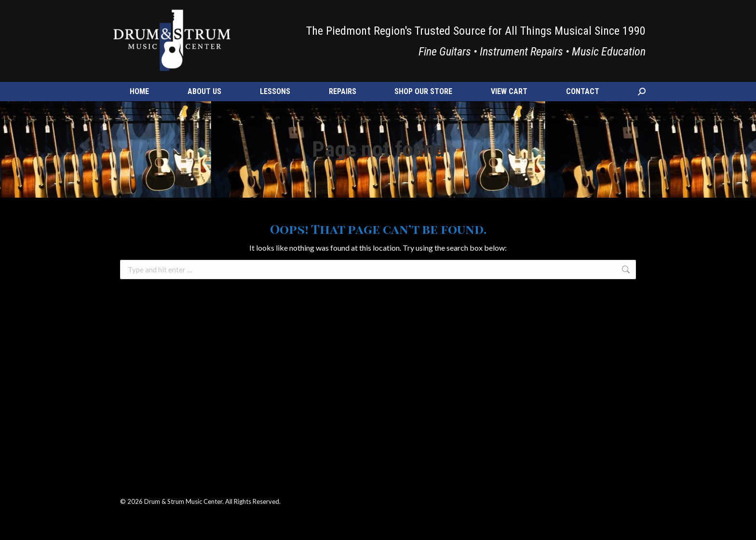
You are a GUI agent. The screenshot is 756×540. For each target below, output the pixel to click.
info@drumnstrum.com (205, 12)
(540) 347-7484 (141, 12)
